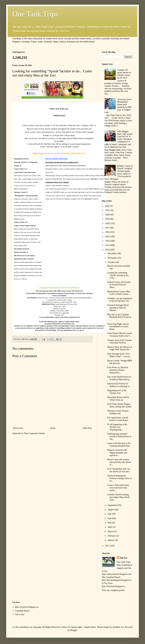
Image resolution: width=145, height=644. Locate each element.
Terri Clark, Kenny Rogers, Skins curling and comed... (120, 405)
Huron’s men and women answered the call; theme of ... (119, 462)
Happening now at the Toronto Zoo (117, 392)
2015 (108, 237)
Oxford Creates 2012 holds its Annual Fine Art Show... (119, 285)
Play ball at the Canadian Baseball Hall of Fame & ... (119, 317)
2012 (108, 250)
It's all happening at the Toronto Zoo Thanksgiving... (117, 427)
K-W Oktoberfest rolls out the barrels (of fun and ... (119, 470)
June (110, 518)
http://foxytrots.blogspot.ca (27, 607)
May (110, 523)
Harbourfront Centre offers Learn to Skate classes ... (119, 293)
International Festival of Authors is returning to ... (119, 385)
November (113, 258)
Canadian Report (22, 611)
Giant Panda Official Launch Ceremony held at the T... (120, 335)
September (113, 505)
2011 (108, 546)
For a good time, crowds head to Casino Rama (118, 419)
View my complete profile (113, 590)
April (110, 527)
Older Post (87, 428)
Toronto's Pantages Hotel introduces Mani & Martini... (118, 308)
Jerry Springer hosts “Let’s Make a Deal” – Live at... (119, 355)
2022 (108, 206)
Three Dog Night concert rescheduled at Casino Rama (118, 327)
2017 (108, 228)
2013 (108, 245)
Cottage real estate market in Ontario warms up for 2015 (124, 74)
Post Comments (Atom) (34, 433)
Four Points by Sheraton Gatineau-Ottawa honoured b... (118, 370)
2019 (108, 219)
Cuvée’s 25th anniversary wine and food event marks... (118, 488)
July (110, 514)
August (111, 510)
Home (53, 428)
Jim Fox (124, 558)
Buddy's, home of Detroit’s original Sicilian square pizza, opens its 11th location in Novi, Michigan (119, 172)
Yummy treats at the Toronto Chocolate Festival (120, 342)
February (112, 536)
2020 (108, 215)
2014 (108, 241)
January (111, 540)
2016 (108, 232)
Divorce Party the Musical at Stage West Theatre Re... (120, 348)
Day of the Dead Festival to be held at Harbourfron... (119, 378)
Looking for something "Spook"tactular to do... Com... (119, 275)
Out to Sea (20, 614)
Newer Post (18, 428)
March (111, 531)
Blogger (74, 630)
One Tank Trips (35, 14)
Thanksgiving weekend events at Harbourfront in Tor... (119, 436)
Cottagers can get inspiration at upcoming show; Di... (120, 300)
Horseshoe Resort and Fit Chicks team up (118, 399)
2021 (108, 210)
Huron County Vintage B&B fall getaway (120, 362)
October (111, 262)
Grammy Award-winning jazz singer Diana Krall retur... (118, 497)
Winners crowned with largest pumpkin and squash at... (117, 453)
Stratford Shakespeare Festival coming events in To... (119, 478)
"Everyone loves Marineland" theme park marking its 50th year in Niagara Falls (118, 106)
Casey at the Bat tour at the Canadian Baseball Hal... (119, 445)
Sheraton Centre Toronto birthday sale (118, 412)
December (112, 253)
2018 (108, 223)
